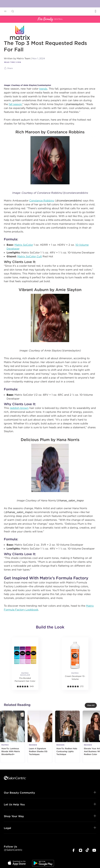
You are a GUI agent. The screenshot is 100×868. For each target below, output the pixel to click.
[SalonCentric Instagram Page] (81, 851)
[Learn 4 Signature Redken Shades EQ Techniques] (40, 737)
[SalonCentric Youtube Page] (94, 851)
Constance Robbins (42, 200)
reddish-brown (19, 408)
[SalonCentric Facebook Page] (73, 851)
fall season (15, 104)
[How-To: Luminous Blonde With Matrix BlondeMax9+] (12, 737)
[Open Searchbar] (13, 11)
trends (43, 89)
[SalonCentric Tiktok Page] (87, 850)
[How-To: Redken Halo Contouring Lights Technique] (67, 737)
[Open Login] (95, 11)
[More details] (25, 662)
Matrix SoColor (24, 245)
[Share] (9, 68)
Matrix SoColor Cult (30, 256)
